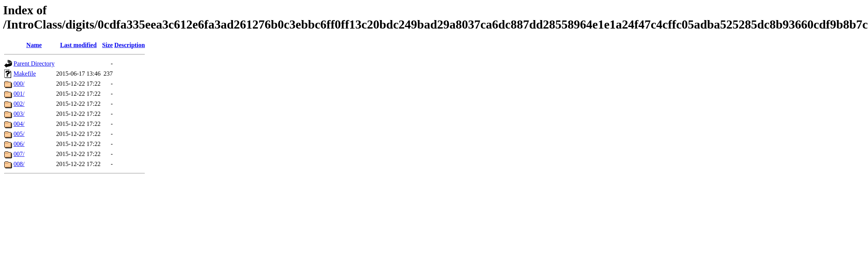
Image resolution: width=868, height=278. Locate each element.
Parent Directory (34, 64)
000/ (19, 84)
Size (107, 45)
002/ (19, 104)
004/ (19, 124)
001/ (19, 94)
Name (34, 45)
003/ (19, 114)
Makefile (25, 74)
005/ (19, 134)
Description (130, 45)
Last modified (78, 45)
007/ (19, 154)
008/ (19, 164)
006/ (19, 144)
